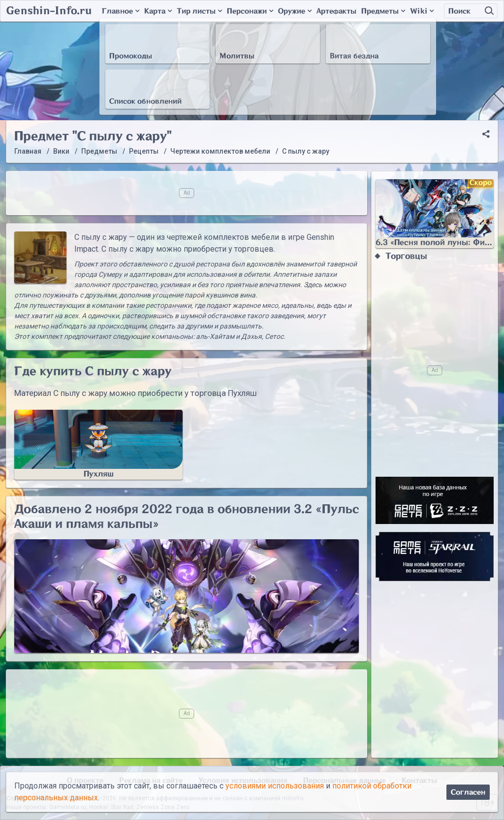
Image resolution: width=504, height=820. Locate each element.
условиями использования (275, 786)
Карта (158, 11)
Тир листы (199, 11)
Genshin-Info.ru (49, 11)
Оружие (295, 11)
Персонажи (250, 11)
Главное (121, 11)
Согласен (468, 792)
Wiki (422, 11)
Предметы (383, 11)
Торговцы (406, 256)
